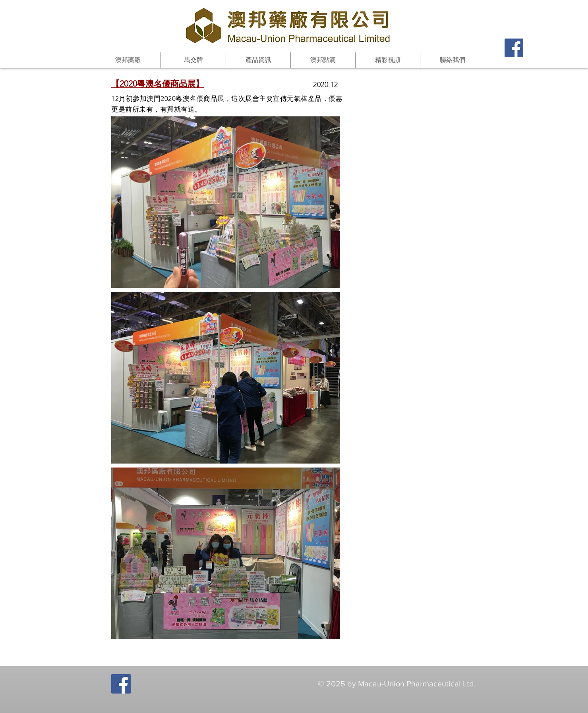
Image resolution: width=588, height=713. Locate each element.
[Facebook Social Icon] (514, 48)
